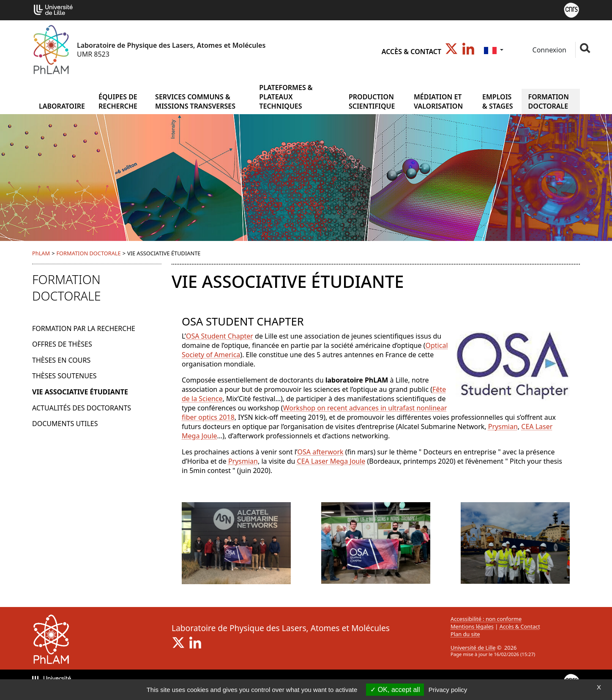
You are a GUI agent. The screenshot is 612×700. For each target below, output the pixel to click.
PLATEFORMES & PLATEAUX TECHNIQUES (286, 97)
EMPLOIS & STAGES (498, 101)
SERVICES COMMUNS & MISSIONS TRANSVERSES (195, 101)
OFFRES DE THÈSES (62, 344)
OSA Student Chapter (220, 336)
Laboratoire (62, 106)
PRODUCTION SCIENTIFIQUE (372, 101)
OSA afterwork (321, 452)
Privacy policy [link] (448, 690)
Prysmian (503, 427)
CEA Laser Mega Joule (331, 461)
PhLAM (41, 253)
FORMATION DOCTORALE (549, 101)
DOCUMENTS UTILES (65, 424)
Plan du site (465, 634)
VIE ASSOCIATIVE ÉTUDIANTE (80, 392)
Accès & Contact (411, 52)
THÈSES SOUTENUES (64, 376)
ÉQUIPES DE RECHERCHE (118, 101)
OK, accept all (395, 690)
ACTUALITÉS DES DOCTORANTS (82, 408)
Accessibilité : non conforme (486, 619)
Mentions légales (472, 626)
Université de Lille (473, 648)
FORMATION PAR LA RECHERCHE (84, 328)
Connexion (548, 50)
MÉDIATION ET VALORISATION (438, 101)
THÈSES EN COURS (61, 360)
